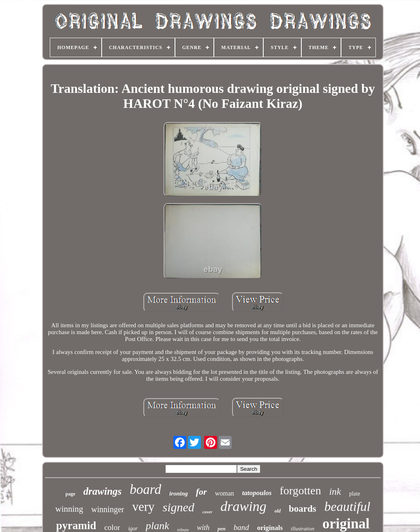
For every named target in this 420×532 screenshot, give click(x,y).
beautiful (348, 506)
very (143, 507)
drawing (243, 506)
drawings (102, 491)
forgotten (301, 490)
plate (355, 494)
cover (207, 512)
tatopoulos (257, 493)
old (278, 511)
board (145, 489)
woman (225, 493)
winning (69, 509)
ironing (179, 493)
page (70, 494)
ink (335, 491)
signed (179, 507)
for (201, 492)
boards (303, 509)
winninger (108, 509)
